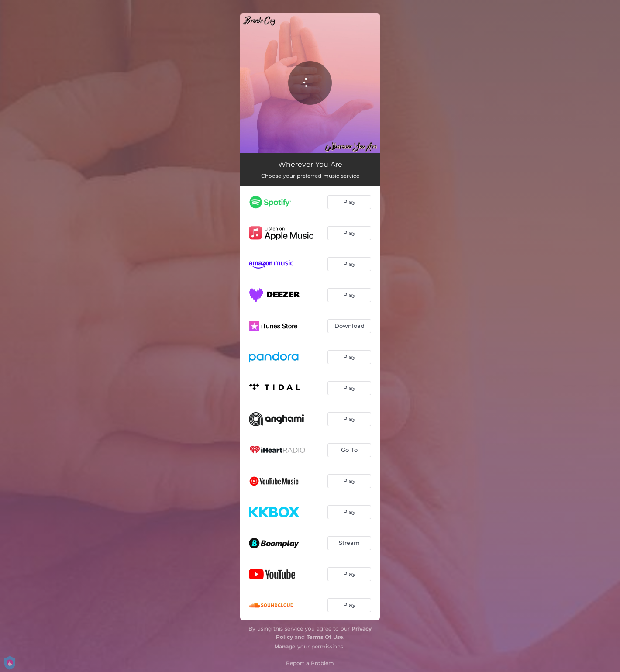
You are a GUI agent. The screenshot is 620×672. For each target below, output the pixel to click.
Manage (285, 646)
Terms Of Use (325, 637)
